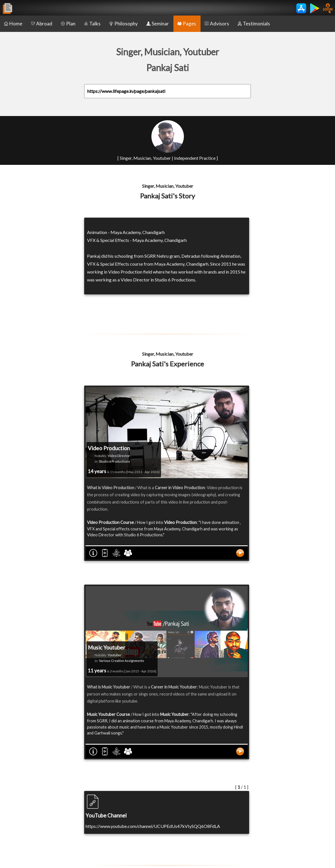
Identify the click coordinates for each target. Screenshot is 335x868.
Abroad (42, 24)
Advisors (217, 24)
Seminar (158, 24)
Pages (187, 24)
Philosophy (123, 24)
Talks (92, 24)
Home (13, 24)
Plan (68, 24)
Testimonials (254, 24)
